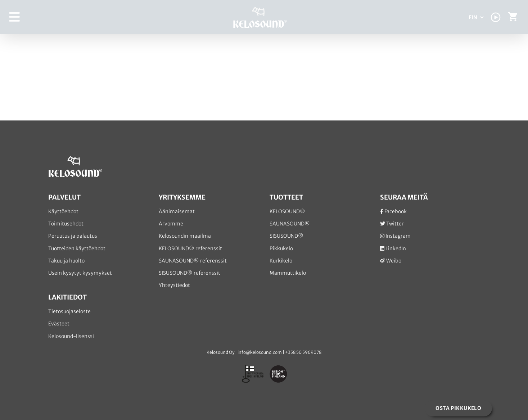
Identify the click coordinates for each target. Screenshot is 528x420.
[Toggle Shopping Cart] (513, 19)
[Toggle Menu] (15, 17)
